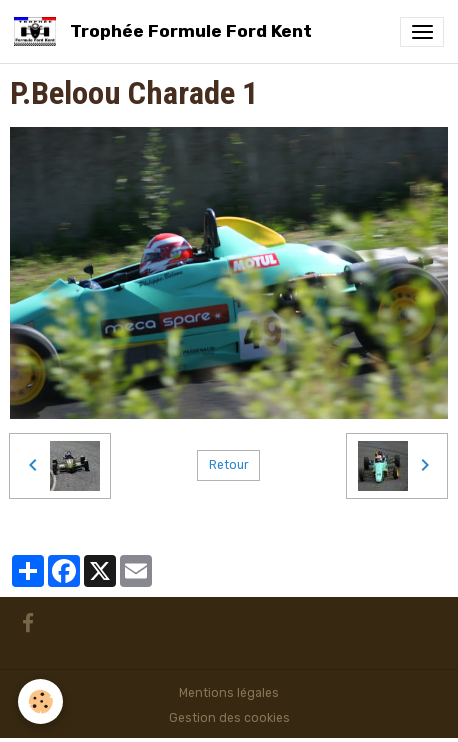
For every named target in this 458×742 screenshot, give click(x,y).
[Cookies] (40, 701)
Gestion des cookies (229, 718)
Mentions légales (229, 693)
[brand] (166, 31)
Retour (229, 465)
